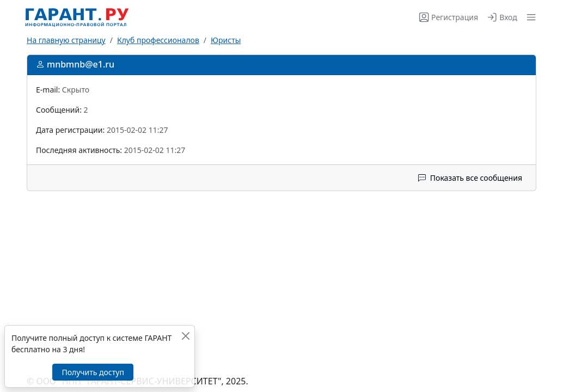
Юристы (226, 40)
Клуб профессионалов (158, 40)
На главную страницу (66, 40)
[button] (529, 17)
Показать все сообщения (470, 178)
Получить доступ (93, 372)
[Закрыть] (185, 336)
